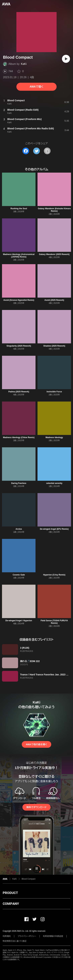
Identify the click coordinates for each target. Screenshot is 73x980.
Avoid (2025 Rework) (54, 300)
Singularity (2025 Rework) (19, 346)
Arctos (19, 529)
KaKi (24, 64)
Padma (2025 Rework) (19, 392)
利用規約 (7, 936)
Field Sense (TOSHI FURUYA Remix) (54, 622)
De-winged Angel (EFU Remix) (54, 529)
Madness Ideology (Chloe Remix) (19, 437)
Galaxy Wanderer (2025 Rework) (54, 254)
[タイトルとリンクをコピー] (47, 151)
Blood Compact (28, 879)
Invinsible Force (54, 392)
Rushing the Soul (19, 209)
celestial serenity (54, 483)
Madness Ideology (54, 437)
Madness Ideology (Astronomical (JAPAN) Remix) (19, 256)
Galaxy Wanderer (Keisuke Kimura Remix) (54, 210)
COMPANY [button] (11, 904)
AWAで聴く (36, 87)
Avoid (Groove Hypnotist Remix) (19, 300)
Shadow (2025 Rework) (54, 346)
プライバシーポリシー (27, 936)
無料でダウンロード (36, 807)
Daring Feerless (19, 483)
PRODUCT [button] (10, 893)
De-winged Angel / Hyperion (19, 621)
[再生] (66, 59)
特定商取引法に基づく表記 (15, 941)
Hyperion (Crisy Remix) (54, 575)
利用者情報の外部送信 (53, 936)
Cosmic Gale (19, 575)
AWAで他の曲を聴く (36, 744)
